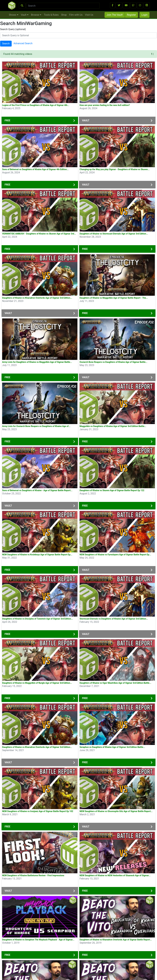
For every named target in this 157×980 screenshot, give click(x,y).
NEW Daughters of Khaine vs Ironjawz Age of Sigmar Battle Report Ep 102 (38, 811)
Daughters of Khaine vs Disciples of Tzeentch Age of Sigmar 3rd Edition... (37, 619)
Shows (14, 15)
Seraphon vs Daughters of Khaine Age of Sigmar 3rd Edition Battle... (112, 747)
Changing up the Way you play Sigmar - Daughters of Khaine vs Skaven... (115, 169)
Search (6, 44)
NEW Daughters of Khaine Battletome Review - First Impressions (33, 875)
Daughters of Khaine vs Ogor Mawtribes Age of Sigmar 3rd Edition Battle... (115, 683)
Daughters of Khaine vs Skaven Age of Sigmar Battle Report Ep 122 (112, 490)
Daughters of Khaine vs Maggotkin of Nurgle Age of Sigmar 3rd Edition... (37, 683)
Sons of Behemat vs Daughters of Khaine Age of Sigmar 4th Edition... (35, 169)
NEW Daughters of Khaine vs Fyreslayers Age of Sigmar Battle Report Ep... (115, 555)
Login (145, 15)
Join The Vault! (115, 15)
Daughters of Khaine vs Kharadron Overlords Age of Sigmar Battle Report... (116, 940)
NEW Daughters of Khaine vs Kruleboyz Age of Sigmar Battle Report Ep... (37, 555)
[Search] (63, 6)
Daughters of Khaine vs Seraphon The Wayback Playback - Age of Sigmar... (38, 940)
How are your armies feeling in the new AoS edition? (105, 105)
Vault (25, 15)
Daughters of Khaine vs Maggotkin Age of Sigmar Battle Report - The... (114, 298)
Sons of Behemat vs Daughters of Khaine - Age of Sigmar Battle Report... (37, 490)
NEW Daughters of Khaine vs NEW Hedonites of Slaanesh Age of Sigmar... (115, 875)
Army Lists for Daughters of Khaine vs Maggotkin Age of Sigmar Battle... (37, 362)
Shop (64, 15)
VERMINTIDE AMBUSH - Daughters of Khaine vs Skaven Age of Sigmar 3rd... (39, 234)
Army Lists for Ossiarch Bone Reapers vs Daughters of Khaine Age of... (36, 426)
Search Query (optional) (13, 29)
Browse (36, 15)
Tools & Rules (51, 15)
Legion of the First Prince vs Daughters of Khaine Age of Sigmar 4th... (36, 105)
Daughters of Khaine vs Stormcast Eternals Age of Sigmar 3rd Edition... (114, 234)
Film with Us (76, 15)
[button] (113, 5)
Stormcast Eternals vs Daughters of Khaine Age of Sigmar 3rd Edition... (114, 619)
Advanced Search (23, 44)
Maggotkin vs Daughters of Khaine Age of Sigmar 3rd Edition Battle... (113, 426)
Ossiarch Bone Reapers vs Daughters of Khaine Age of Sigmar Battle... (113, 362)
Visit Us (89, 15)
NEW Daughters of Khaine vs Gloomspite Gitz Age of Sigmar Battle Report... (116, 811)
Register (131, 15)
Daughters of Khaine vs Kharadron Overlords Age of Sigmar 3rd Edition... (37, 298)
